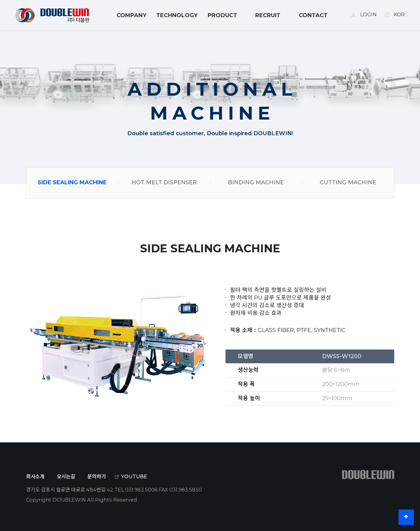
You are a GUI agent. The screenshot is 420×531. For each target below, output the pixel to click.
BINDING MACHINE (256, 182)
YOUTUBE (134, 476)
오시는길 (66, 476)
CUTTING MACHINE (348, 182)
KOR (399, 15)
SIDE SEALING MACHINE (72, 182)
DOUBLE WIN (52, 15)
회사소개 (35, 476)
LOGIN (368, 15)
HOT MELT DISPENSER (164, 182)
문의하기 (97, 476)
